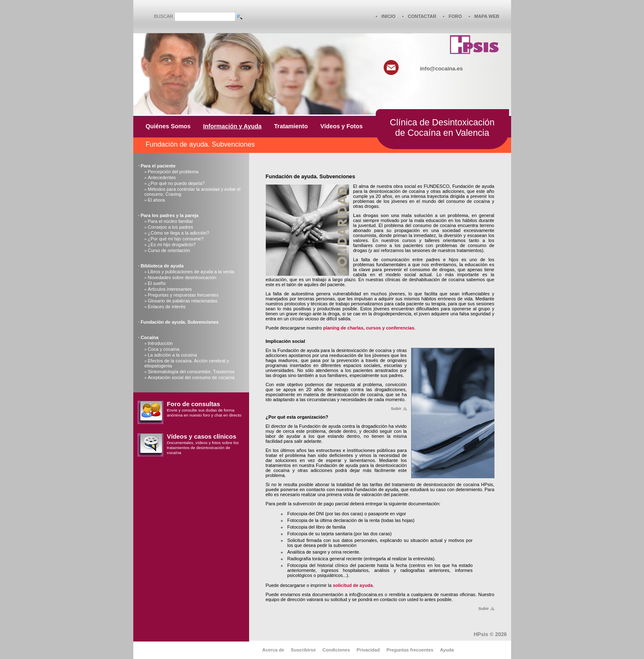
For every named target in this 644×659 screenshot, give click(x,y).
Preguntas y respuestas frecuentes (183, 295)
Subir (396, 408)
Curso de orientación (169, 250)
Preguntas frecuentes (410, 650)
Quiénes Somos (168, 126)
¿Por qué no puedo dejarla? (176, 183)
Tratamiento (291, 126)
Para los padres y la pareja (170, 215)
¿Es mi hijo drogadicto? (172, 245)
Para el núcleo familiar (171, 221)
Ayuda (447, 650)
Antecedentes (162, 177)
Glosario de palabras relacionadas (183, 301)
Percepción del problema (173, 172)
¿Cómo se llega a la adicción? (178, 233)
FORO (455, 16)
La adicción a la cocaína (172, 355)
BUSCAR (164, 16)
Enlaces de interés (167, 307)
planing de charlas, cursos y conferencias (369, 328)
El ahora (156, 200)
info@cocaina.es (441, 69)
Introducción (160, 343)
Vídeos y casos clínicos (202, 437)
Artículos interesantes (170, 289)
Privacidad (368, 650)
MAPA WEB (487, 16)
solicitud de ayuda (353, 585)
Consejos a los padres (171, 227)
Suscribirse (303, 650)
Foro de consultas (194, 404)
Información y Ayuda (232, 126)
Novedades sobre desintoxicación (182, 277)
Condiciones (336, 650)
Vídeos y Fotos (342, 126)
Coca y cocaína (164, 349)
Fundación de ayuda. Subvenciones (180, 322)
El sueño (157, 283)
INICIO (389, 16)
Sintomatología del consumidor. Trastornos (191, 372)
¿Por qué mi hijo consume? (176, 239)
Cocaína (150, 337)
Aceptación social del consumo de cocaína (191, 377)
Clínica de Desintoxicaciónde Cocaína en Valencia (442, 128)
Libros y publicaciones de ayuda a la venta (191, 272)
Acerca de (273, 650)
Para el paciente (158, 166)
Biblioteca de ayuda (162, 266)
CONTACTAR (422, 16)
